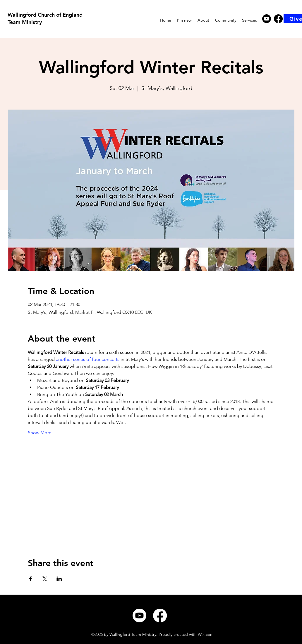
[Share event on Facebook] (31, 579)
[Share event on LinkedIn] (59, 579)
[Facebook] (278, 19)
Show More (40, 433)
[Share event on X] (45, 579)
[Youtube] (267, 19)
